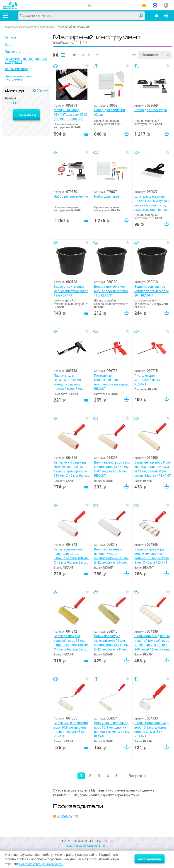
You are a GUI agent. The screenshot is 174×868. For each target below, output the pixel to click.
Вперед (135, 792)
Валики (10, 37)
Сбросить (43, 91)
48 (90, 55)
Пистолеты (13, 52)
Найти (137, 16)
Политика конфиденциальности (43, 864)
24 (83, 55)
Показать (26, 115)
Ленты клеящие (17, 69)
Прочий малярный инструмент (19, 78)
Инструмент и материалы (39, 27)
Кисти (9, 45)
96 (97, 55)
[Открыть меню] (7, 16)
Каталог (11, 27)
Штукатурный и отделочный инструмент (26, 60)
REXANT (64, 833)
